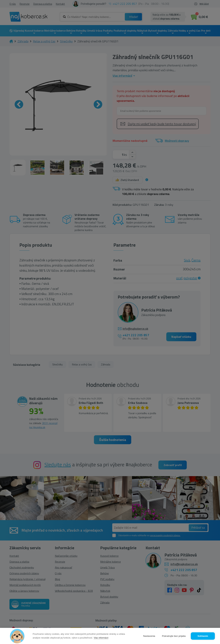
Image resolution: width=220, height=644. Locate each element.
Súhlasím (203, 636)
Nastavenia (149, 636)
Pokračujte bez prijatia (174, 636)
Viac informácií (101, 638)
